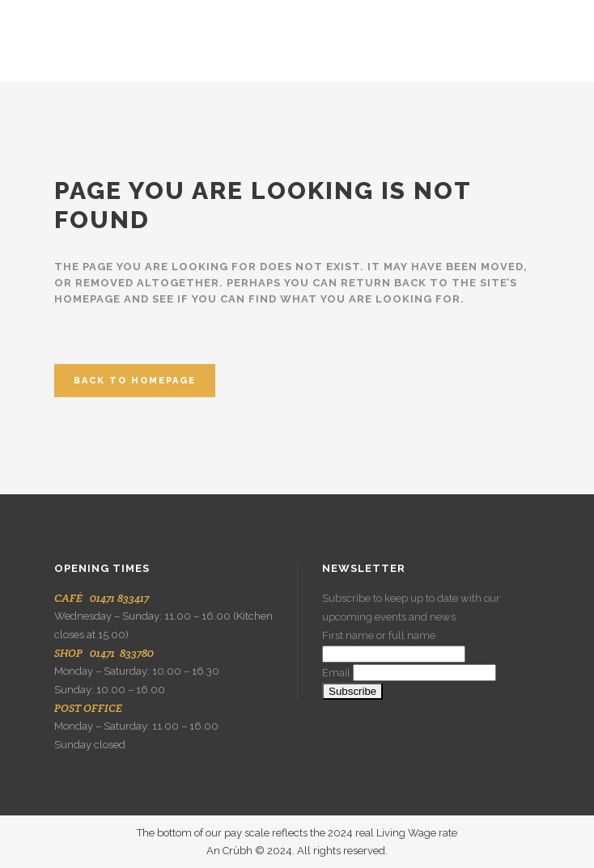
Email (336, 673)
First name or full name (379, 635)
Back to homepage (135, 381)
